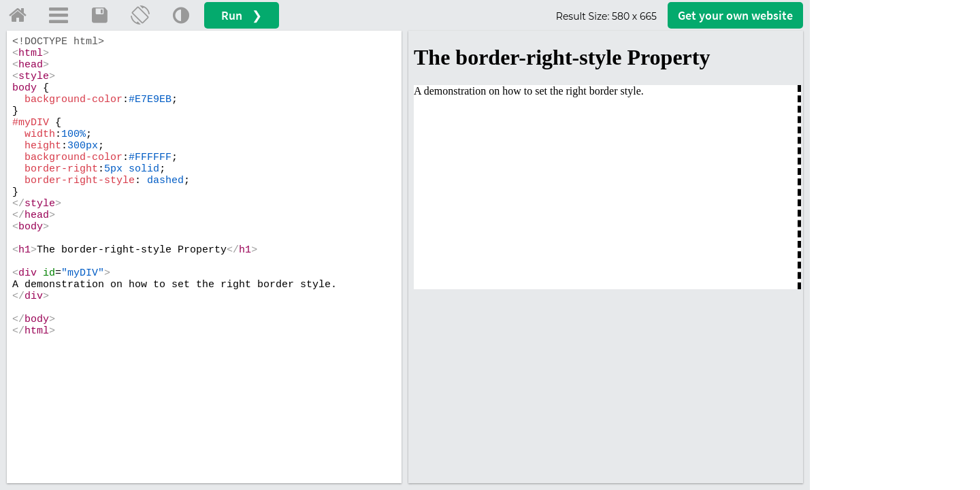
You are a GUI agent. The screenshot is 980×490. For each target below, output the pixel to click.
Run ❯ (242, 15)
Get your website (735, 15)
